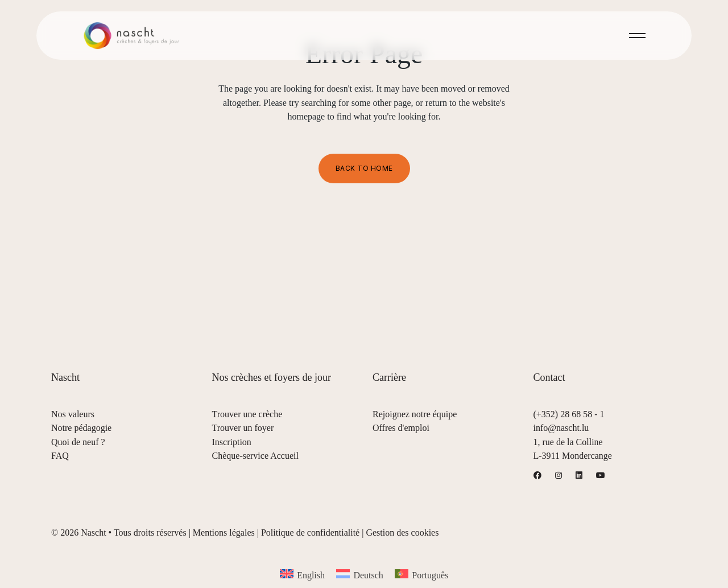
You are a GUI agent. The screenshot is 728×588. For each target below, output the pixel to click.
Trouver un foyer (243, 428)
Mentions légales (224, 533)
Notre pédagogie (81, 428)
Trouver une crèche (247, 414)
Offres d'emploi (401, 428)
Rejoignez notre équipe (415, 414)
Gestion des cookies (402, 533)
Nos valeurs (73, 414)
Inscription (232, 442)
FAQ (60, 456)
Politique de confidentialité (310, 533)
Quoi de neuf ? (78, 442)
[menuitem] (302, 575)
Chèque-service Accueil (255, 456)
